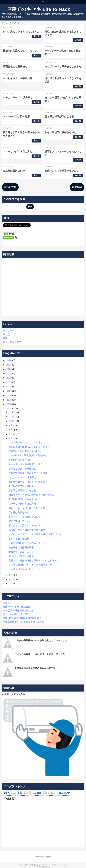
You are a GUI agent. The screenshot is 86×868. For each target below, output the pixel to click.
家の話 (36, 36)
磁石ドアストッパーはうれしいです (27, 508)
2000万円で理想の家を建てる (18, 610)
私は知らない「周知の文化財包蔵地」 (28, 530)
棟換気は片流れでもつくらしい (20, 51)
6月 (11, 438)
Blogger (48, 857)
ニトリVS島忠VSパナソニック (24, 569)
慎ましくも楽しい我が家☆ (17, 614)
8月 (11, 430)
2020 (9, 378)
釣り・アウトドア (12, 342)
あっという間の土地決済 (21, 556)
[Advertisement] (43, 287)
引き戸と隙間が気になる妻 (59, 117)
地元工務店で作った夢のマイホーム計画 (23, 622)
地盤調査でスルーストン (21, 552)
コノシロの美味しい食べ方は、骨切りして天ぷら (40, 654)
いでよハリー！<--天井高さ (18, 98)
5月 (11, 575)
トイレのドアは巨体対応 (16, 117)
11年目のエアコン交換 (13, 694)
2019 (9, 382)
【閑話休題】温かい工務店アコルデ (27, 543)
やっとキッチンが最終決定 (18, 78)
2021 (9, 373)
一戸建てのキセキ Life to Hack (36, 9)
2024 (9, 360)
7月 (11, 434)
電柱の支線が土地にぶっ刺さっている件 (29, 447)
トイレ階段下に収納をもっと (60, 132)
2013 (9, 408)
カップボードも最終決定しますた (63, 67)
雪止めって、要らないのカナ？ (25, 525)
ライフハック (10, 331)
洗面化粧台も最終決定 (15, 67)
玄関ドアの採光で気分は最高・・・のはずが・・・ (35, 560)
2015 (9, 400)
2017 (9, 391)
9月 (11, 425)
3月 (11, 584)
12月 (12, 412)
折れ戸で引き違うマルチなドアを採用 (28, 473)
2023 (9, 365)
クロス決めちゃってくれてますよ (21, 32)
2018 (9, 387)
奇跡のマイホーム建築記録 (17, 607)
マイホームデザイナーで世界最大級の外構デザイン (35, 534)
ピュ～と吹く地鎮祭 (19, 539)
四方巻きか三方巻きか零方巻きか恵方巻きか (31, 495)
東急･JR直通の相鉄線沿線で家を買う (22, 618)
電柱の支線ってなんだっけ (22, 521)
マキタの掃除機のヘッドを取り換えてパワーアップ (41, 640)
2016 (9, 395)
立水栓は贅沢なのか (14, 171)
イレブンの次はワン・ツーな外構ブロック (30, 565)
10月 (12, 421)
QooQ (48, 867)
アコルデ (7, 603)
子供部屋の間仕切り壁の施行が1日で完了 (36, 668)
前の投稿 (77, 187)
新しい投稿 (10, 187)
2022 (9, 369)
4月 (11, 579)
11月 (12, 417)
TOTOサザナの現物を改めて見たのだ (28, 455)
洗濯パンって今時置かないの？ (62, 171)
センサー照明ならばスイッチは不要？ (28, 482)
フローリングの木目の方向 (18, 152)
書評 (5, 338)
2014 (9, 404)
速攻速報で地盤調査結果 (21, 547)
